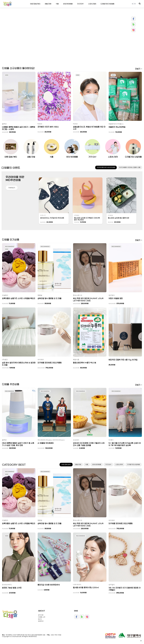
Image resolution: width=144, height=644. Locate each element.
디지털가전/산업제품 (107, 4)
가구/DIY (80, 4)
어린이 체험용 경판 (116, 298)
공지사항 (41, 615)
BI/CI (40, 619)
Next (80, 55)
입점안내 (41, 621)
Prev (64, 55)
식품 (57, 4)
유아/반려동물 (68, 4)
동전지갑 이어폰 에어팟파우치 (49, 585)
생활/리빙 (48, 4)
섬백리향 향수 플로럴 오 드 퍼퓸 (49, 298)
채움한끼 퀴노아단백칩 (117, 127)
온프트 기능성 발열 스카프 (12, 588)
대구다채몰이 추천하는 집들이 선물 (130, 167)
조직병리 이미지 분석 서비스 (48, 127)
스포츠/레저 (92, 4)
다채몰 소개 (42, 617)
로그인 (134, 4)
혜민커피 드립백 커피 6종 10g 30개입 (123, 360)
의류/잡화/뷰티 (35, 4)
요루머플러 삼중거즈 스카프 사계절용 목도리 (19, 298)
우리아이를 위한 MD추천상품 (106, 167)
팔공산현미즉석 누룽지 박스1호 (85, 363)
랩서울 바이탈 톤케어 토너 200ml (86, 588)
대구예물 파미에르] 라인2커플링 (50, 363)
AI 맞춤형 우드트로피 (46, 443)
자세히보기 (12, 188)
